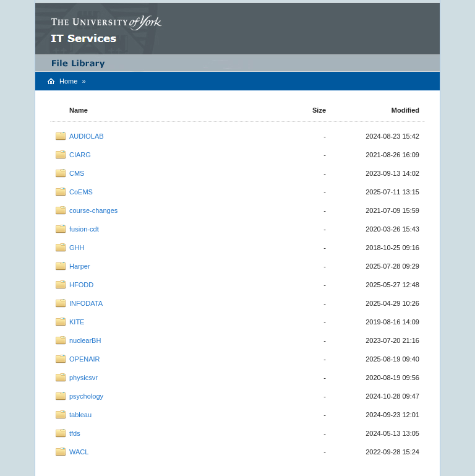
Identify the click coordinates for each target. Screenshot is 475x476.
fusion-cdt (84, 229)
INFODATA (86, 303)
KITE (77, 322)
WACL (79, 452)
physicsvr (83, 378)
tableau (80, 415)
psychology (86, 396)
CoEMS (81, 192)
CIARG (80, 155)
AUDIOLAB (87, 136)
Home (68, 81)
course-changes (93, 210)
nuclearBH (85, 340)
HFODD (81, 285)
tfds (75, 433)
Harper (80, 266)
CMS (77, 173)
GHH (77, 248)
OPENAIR (85, 359)
